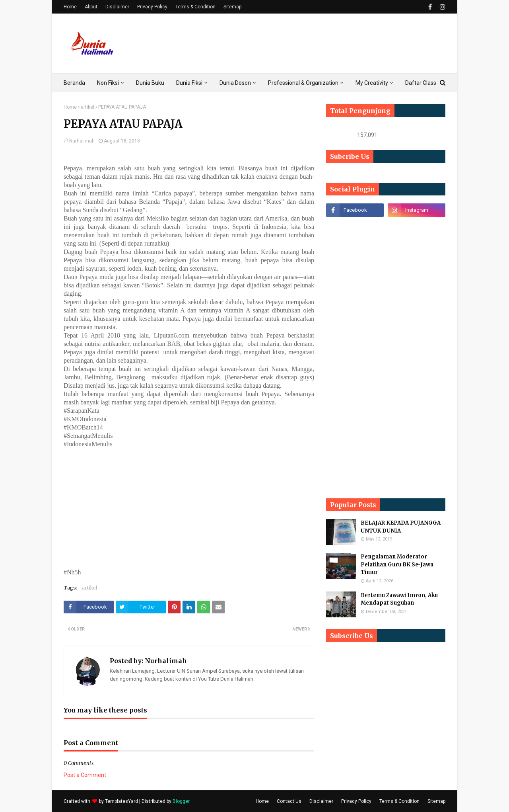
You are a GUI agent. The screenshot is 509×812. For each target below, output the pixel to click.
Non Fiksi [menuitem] (108, 83)
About (91, 7)
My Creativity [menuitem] (372, 83)
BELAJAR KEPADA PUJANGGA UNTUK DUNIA (401, 527)
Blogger (181, 801)
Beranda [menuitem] (74, 83)
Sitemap (232, 7)
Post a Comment (85, 775)
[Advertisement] (301, 43)
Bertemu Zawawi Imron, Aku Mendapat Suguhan (399, 599)
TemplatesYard (121, 801)
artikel (87, 107)
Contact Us (289, 801)
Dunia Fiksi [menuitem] (189, 83)
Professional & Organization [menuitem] (303, 83)
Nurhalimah (82, 141)
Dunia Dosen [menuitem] (235, 83)
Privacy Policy (152, 7)
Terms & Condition (195, 7)
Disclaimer (117, 7)
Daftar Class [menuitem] (421, 83)
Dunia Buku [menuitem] (150, 83)
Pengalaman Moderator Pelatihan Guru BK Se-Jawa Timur (397, 564)
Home (70, 7)
